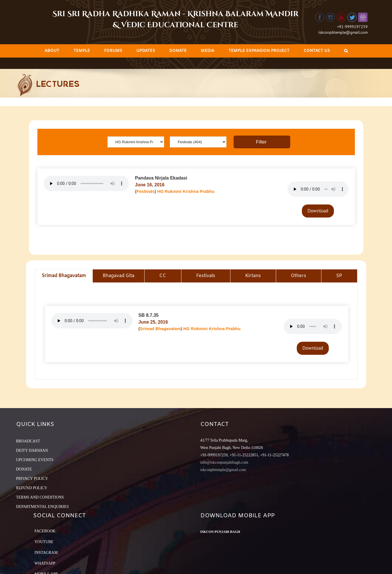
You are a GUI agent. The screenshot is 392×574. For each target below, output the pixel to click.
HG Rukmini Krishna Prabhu (186, 191)
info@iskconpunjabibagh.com (224, 462)
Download (318, 211)
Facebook (45, 531)
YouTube (44, 542)
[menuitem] (52, 51)
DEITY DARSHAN (32, 450)
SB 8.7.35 (148, 315)
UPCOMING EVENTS (35, 460)
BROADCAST (28, 441)
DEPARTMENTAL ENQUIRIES (43, 507)
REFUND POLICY (32, 488)
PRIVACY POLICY (32, 479)
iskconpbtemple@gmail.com (343, 32)
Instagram (46, 553)
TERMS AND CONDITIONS (40, 497)
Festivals (145, 191)
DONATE (24, 469)
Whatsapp (45, 563)
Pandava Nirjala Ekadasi (161, 178)
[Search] (346, 51)
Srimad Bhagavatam (160, 329)
